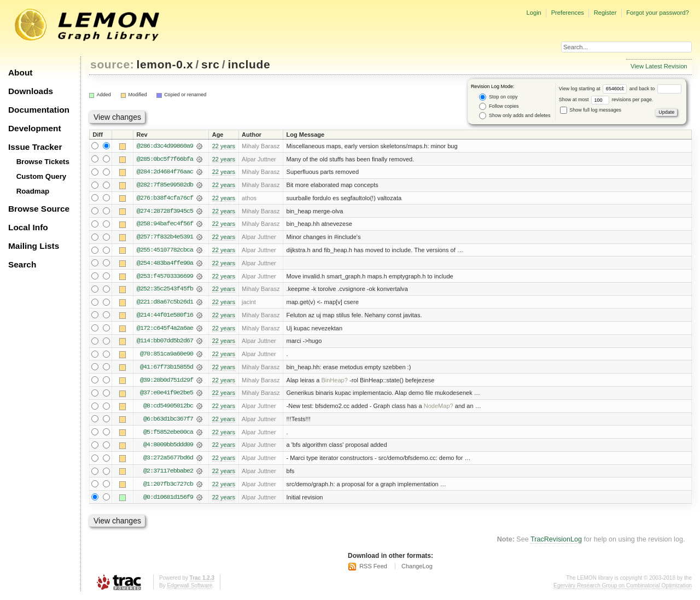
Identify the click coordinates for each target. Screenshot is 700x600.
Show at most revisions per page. (606, 100)
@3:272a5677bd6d (168, 461)
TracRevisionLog (556, 543)
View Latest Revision (659, 66)
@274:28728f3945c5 (165, 212)
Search (22, 264)
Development (35, 128)
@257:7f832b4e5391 (165, 238)
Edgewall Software (189, 589)
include (249, 64)
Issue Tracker (35, 147)
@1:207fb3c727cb (168, 487)
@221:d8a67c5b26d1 (165, 304)
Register (605, 13)
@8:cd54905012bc (168, 409)
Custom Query (42, 176)
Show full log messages (591, 110)
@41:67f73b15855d (167, 369)
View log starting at (594, 89)
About (20, 72)
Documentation (39, 110)
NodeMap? (439, 409)
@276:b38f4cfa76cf (165, 199)
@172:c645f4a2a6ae (165, 330)
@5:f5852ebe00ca (168, 435)
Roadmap (33, 191)
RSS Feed (373, 570)
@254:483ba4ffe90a (165, 264)
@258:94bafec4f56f (165, 225)
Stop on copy (498, 97)
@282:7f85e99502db (165, 185)
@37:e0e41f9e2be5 (167, 395)
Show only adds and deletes (515, 116)
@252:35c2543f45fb (165, 290)
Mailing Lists (34, 246)
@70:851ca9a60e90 (167, 356)
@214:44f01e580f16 (165, 317)
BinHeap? (334, 382)
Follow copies (499, 106)
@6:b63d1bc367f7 (168, 422)
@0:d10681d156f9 (168, 500)
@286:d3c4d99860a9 (165, 146)
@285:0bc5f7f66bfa (165, 159)
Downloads (31, 91)
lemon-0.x (165, 64)
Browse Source (39, 209)
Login (533, 13)
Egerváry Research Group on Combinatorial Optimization (623, 589)
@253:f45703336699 (165, 277)
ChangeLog (417, 570)
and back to (655, 89)
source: (112, 64)
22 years (224, 146)
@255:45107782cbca (165, 251)
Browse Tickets (43, 162)
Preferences (568, 13)
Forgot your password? (657, 13)
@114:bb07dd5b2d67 (165, 343)
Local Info (28, 227)
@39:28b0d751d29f (167, 382)
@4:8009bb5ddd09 (168, 448)
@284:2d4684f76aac (165, 172)
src (210, 64)
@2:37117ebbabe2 (168, 474)
